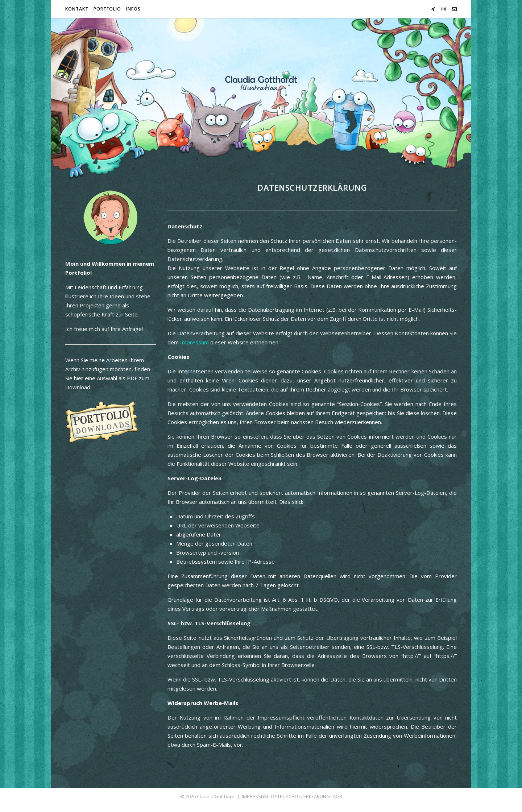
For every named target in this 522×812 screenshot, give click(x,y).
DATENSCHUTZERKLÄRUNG (301, 796)
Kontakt (77, 9)
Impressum (194, 342)
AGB (337, 796)
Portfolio (107, 9)
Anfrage (132, 329)
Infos (133, 9)
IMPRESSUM (255, 796)
